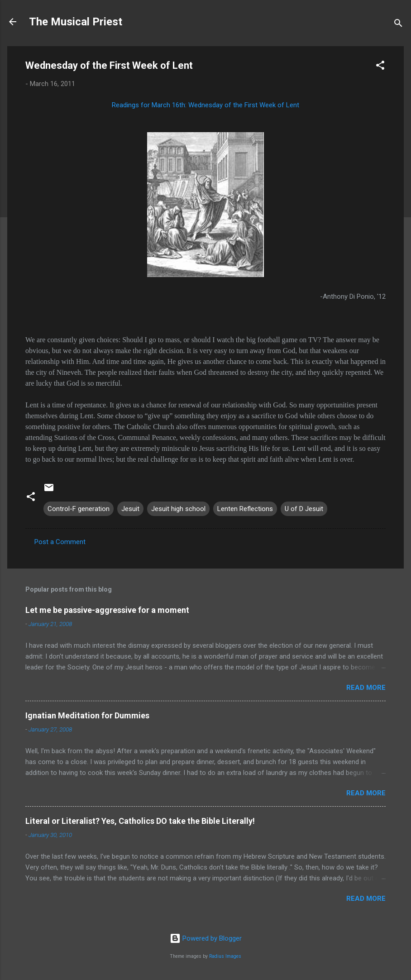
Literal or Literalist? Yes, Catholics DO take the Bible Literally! (140, 821)
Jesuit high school (178, 509)
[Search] (398, 25)
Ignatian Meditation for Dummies (87, 715)
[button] (380, 67)
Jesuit (130, 509)
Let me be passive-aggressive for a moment (107, 610)
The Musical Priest (76, 22)
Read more (366, 688)
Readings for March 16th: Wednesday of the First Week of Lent (205, 105)
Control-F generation (79, 509)
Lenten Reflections (245, 509)
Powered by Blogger (206, 938)
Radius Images (225, 956)
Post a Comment (60, 542)
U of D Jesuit (304, 509)
